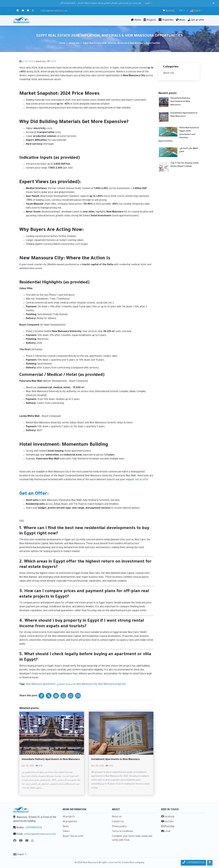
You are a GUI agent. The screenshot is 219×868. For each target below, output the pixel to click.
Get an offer (196, 20)
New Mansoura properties (112, 684)
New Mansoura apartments (41, 684)
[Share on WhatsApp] (71, 696)
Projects (150, 20)
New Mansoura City (87, 684)
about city (74, 43)
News (181, 20)
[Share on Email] (78, 696)
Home (136, 20)
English (195, 11)
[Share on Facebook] (41, 696)
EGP (181, 11)
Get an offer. (142, 480)
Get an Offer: (34, 494)
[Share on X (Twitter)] (49, 696)
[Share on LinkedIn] (63, 696)
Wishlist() (169, 11)
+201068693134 (34, 828)
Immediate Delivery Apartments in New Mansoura (180, 102)
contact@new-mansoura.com (54, 11)
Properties (166, 20)
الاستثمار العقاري (66, 684)
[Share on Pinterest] (56, 696)
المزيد (149, 3)
